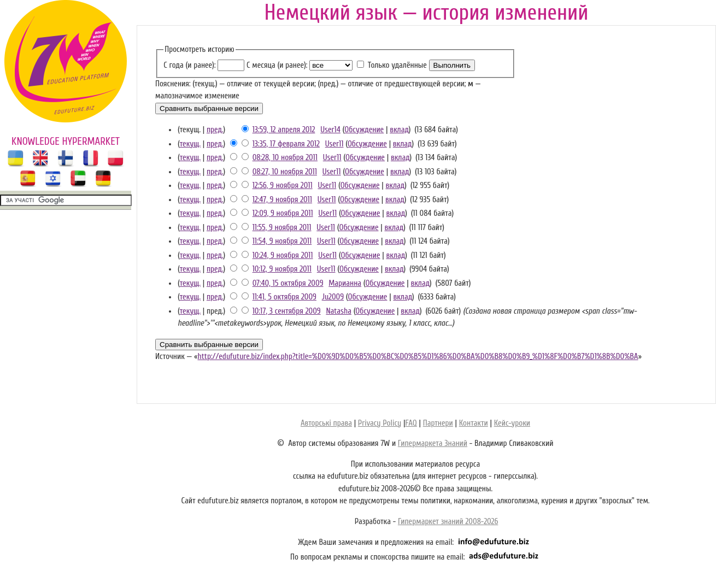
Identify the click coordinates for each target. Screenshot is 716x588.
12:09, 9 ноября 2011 (283, 213)
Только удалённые (397, 65)
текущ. (190, 144)
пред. (215, 130)
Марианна (345, 283)
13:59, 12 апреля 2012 (284, 130)
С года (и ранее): (189, 65)
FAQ (411, 423)
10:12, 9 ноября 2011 (282, 269)
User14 (330, 130)
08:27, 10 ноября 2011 (285, 172)
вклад (399, 130)
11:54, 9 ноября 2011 (282, 241)
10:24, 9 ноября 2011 (283, 255)
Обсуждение (364, 130)
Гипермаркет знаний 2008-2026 (448, 522)
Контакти (474, 423)
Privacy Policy (380, 423)
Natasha (339, 311)
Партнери (438, 423)
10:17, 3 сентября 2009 (287, 311)
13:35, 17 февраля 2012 (286, 144)
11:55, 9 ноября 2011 (282, 228)
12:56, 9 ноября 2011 (283, 186)
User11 (334, 144)
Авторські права (326, 423)
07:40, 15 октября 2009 (288, 283)
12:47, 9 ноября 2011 (282, 200)
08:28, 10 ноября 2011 (285, 158)
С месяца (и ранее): (277, 65)
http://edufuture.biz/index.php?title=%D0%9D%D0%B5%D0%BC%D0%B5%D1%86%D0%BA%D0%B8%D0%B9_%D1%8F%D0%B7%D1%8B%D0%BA (418, 357)
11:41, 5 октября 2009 (284, 297)
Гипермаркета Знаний (433, 443)
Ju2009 (333, 297)
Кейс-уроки (512, 423)
